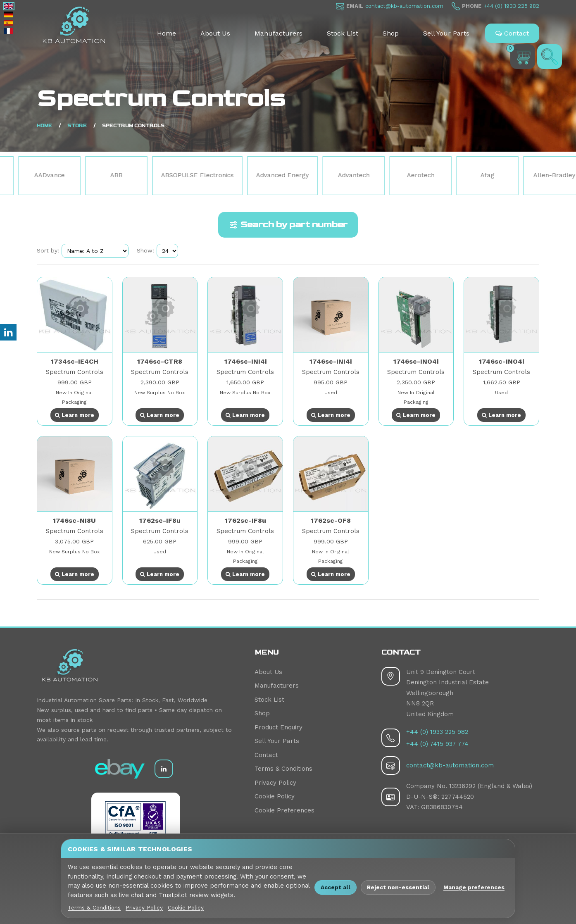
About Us (215, 33)
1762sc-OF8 (331, 520)
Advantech (402, 175)
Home (167, 33)
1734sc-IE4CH (75, 361)
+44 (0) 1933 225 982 (511, 6)
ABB (165, 175)
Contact (512, 33)
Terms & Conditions (283, 769)
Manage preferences (474, 887)
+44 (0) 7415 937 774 (437, 744)
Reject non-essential (398, 887)
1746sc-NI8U (74, 520)
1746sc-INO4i (416, 361)
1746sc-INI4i (245, 361)
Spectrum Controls (75, 372)
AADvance (98, 175)
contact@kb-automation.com (404, 6)
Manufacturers (278, 33)
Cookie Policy (275, 796)
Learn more (75, 415)
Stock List (343, 33)
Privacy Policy (275, 783)
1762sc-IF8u (160, 520)
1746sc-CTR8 (160, 361)
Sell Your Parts (446, 33)
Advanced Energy (331, 175)
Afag (536, 175)
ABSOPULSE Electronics (246, 175)
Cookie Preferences (284, 810)
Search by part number (288, 225)
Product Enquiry (278, 727)
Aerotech (469, 175)
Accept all (336, 887)
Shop (391, 33)
